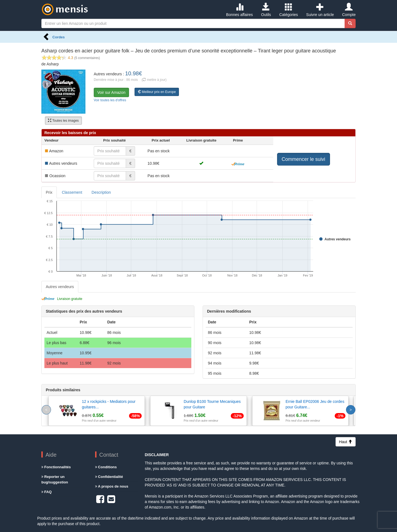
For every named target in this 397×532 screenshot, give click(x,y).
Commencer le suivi (304, 159)
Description (101, 192)
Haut (346, 442)
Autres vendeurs (60, 287)
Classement (72, 192)
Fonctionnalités (56, 467)
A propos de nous (112, 486)
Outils (266, 10)
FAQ (46, 492)
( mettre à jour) (154, 80)
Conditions (106, 467)
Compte (349, 10)
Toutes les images (63, 121)
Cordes (59, 37)
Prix (49, 192)
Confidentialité (109, 477)
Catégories (289, 10)
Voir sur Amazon (111, 92)
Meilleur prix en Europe (157, 92)
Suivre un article (320, 10)
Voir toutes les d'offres (110, 100)
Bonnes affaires (239, 10)
